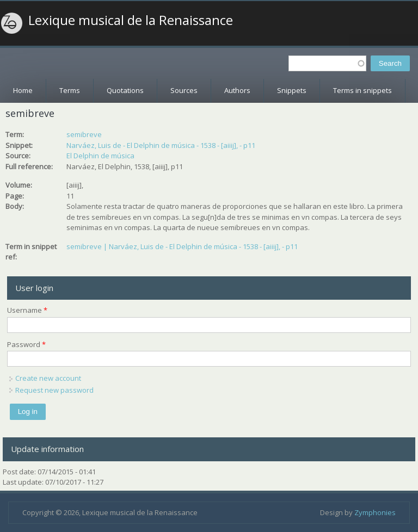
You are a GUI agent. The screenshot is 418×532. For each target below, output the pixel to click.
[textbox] (327, 63)
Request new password (54, 390)
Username (27, 310)
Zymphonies (375, 512)
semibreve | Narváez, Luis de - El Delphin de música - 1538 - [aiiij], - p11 (182, 246)
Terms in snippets (362, 90)
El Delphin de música (100, 156)
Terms (70, 90)
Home (23, 90)
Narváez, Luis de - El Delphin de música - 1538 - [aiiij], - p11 (161, 145)
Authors (237, 90)
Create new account (48, 378)
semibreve (84, 134)
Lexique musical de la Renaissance (131, 20)
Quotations (125, 90)
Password (26, 344)
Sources (184, 90)
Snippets (292, 90)
